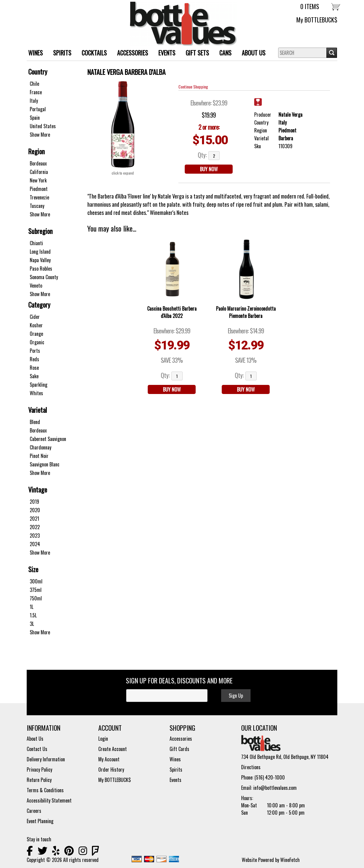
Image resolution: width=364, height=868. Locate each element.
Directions (251, 767)
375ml (36, 590)
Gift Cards (179, 749)
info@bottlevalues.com (275, 788)
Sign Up (236, 696)
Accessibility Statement (49, 800)
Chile (34, 84)
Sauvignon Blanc (45, 464)
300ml (36, 581)
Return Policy (39, 780)
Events (167, 53)
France (36, 92)
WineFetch (290, 860)
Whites (36, 393)
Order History (111, 770)
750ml (36, 598)
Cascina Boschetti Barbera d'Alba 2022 (172, 312)
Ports (35, 351)
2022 (35, 527)
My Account (109, 759)
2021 (34, 519)
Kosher (36, 325)
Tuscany (37, 206)
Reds (34, 359)
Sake (34, 376)
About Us (251, 53)
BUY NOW (209, 169)
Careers (34, 811)
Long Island (40, 252)
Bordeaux (38, 163)
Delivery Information (46, 759)
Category (39, 305)
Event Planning (40, 821)
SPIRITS (60, 53)
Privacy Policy (39, 770)
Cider (35, 317)
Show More (40, 135)
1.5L (33, 615)
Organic (37, 342)
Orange (36, 334)
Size (33, 569)
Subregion (40, 231)
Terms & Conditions (45, 790)
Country (38, 72)
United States (43, 126)
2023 (35, 536)
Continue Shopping (193, 87)
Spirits (176, 770)
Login (103, 739)
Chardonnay (40, 447)
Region (36, 151)
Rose (34, 368)
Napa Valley (40, 260)
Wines (175, 759)
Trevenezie (39, 197)
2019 (34, 502)
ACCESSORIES (130, 53)
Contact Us (37, 749)
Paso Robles (41, 269)
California (39, 172)
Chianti (36, 243)
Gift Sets (195, 53)
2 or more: (209, 127)
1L (32, 607)
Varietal (38, 410)
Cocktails (94, 53)
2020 (35, 510)
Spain (35, 118)
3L (32, 624)
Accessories (181, 739)
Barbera (286, 138)
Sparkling (39, 385)
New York (38, 180)
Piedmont (39, 189)
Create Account (113, 749)
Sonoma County (44, 277)
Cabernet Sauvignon (48, 439)
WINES (33, 53)
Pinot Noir (39, 456)
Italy (34, 101)
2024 (35, 544)
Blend (35, 422)
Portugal (38, 109)
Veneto (36, 285)
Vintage (38, 489)
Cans (225, 53)
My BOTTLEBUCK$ (317, 20)
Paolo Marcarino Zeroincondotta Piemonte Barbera (246, 312)
